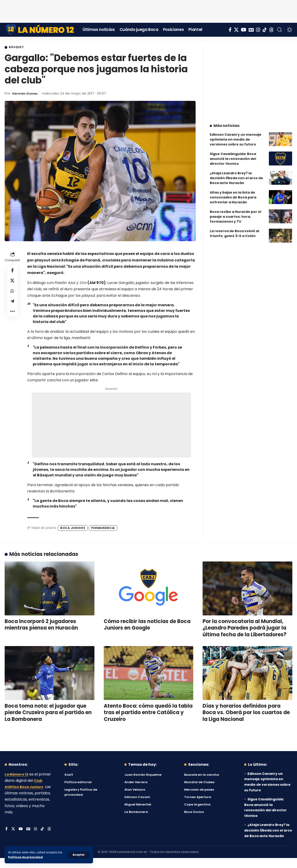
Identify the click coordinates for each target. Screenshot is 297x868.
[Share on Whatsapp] (13, 294)
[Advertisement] (149, 10)
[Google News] (251, 30)
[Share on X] (13, 283)
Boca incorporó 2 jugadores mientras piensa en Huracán (41, 625)
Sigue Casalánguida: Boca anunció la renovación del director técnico (233, 155)
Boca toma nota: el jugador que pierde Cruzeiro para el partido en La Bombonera (48, 713)
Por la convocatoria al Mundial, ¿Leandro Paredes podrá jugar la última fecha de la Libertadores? (245, 628)
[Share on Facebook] (13, 271)
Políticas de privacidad (27, 857)
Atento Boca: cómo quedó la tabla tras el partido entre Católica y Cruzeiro (148, 713)
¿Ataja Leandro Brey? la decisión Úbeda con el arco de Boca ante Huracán (236, 175)
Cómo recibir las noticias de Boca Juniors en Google (147, 625)
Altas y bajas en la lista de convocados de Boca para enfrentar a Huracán (233, 194)
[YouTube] (244, 30)
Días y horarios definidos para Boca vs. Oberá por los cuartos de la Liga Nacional (246, 713)
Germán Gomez (27, 94)
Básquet (18, 48)
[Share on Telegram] (13, 305)
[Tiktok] (265, 30)
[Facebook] (230, 30)
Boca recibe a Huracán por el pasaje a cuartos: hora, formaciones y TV (235, 213)
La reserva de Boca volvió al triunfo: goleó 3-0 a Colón (234, 230)
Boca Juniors (73, 528)
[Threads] (271, 30)
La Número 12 (17, 775)
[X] (236, 30)
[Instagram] (258, 30)
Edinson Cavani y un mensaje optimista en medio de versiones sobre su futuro (236, 136)
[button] (78, 855)
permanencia (103, 528)
